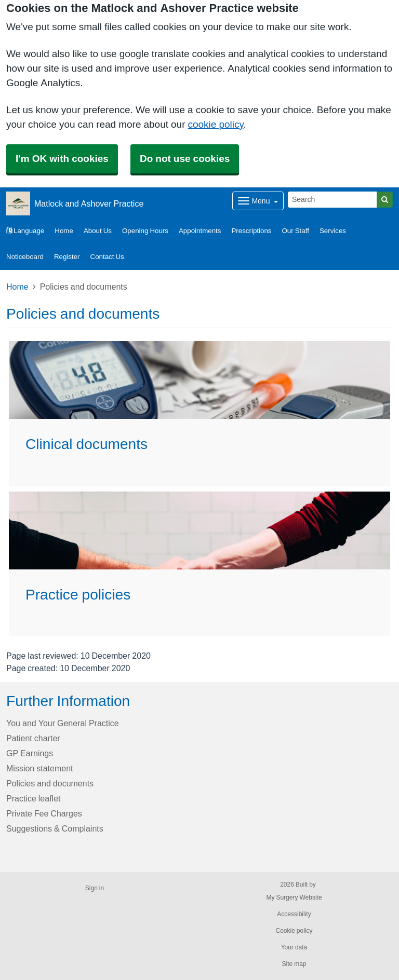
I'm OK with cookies (62, 159)
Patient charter (33, 738)
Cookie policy (294, 931)
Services (333, 231)
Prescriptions (251, 231)
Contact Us (107, 257)
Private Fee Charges (44, 813)
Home (64, 231)
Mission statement (40, 768)
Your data (294, 947)
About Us (98, 231)
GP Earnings (30, 753)
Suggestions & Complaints (55, 828)
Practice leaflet (34, 798)
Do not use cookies (185, 159)
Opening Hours (145, 231)
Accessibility (294, 914)
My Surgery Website (294, 897)
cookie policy (215, 124)
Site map (294, 964)
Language (25, 231)
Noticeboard (25, 257)
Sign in (95, 888)
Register (67, 257)
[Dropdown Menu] (258, 201)
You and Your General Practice (63, 723)
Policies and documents (50, 783)
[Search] (332, 200)
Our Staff (296, 231)
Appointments (200, 231)
